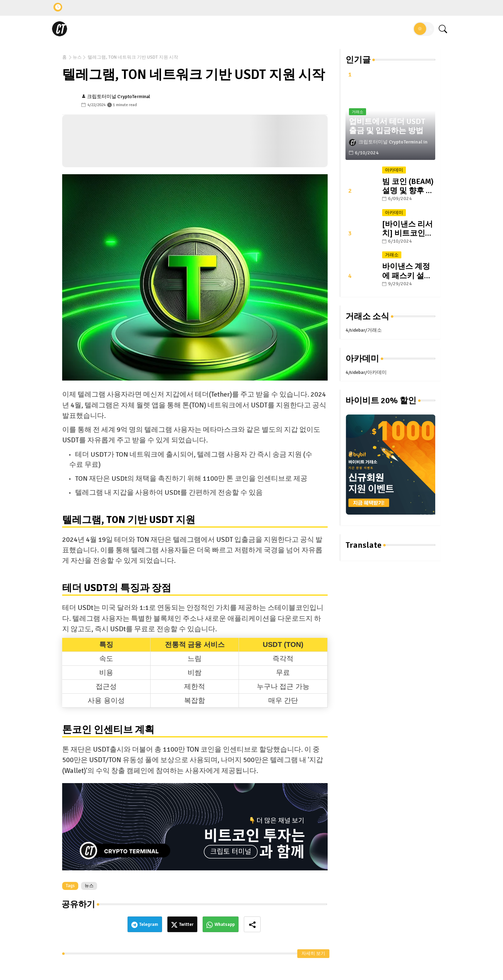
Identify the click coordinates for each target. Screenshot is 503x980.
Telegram (149, 924)
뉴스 (77, 57)
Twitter (186, 924)
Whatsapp (225, 924)
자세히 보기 (313, 953)
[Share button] (252, 924)
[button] (424, 29)
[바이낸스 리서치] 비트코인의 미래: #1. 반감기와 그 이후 (407, 229)
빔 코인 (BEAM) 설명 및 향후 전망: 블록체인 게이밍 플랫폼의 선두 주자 (408, 186)
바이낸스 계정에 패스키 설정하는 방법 (407, 271)
